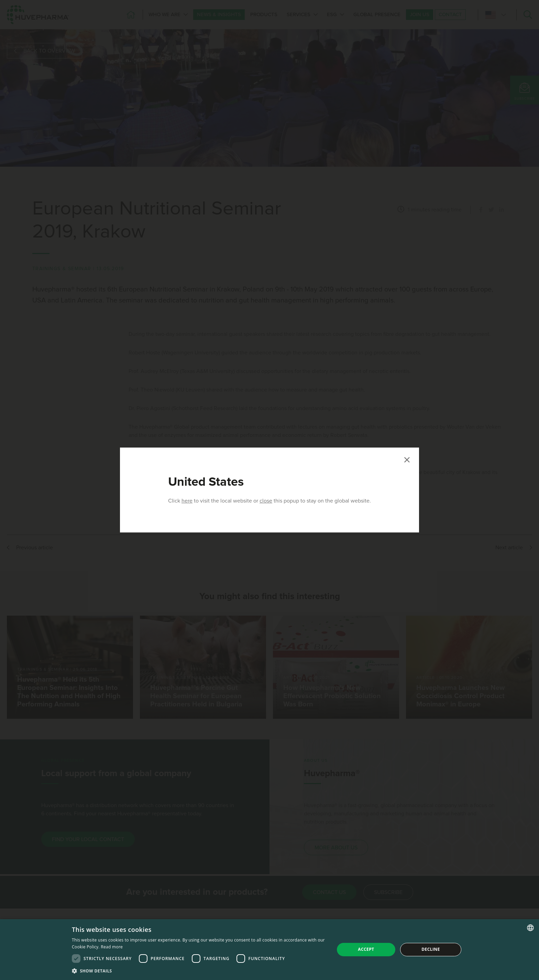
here (187, 501)
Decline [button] (431, 949)
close (266, 501)
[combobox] (530, 928)
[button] (199, 971)
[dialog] (269, 950)
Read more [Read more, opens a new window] (112, 947)
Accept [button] (366, 949)
